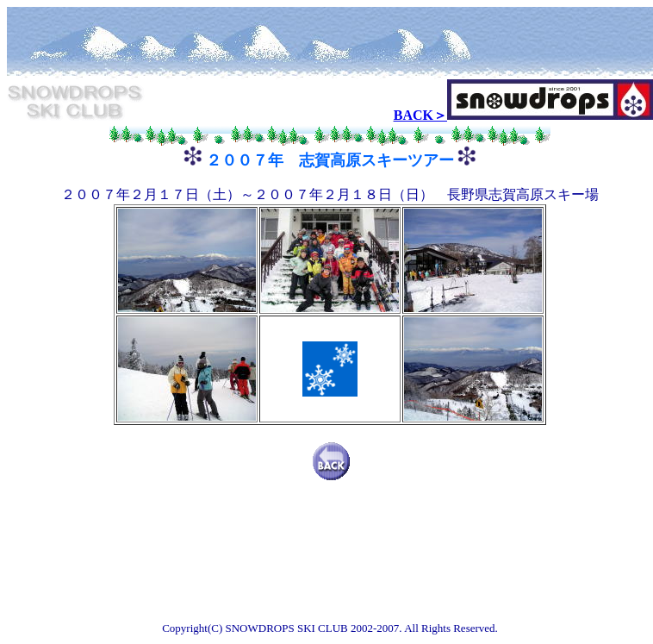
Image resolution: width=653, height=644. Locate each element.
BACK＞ (420, 115)
